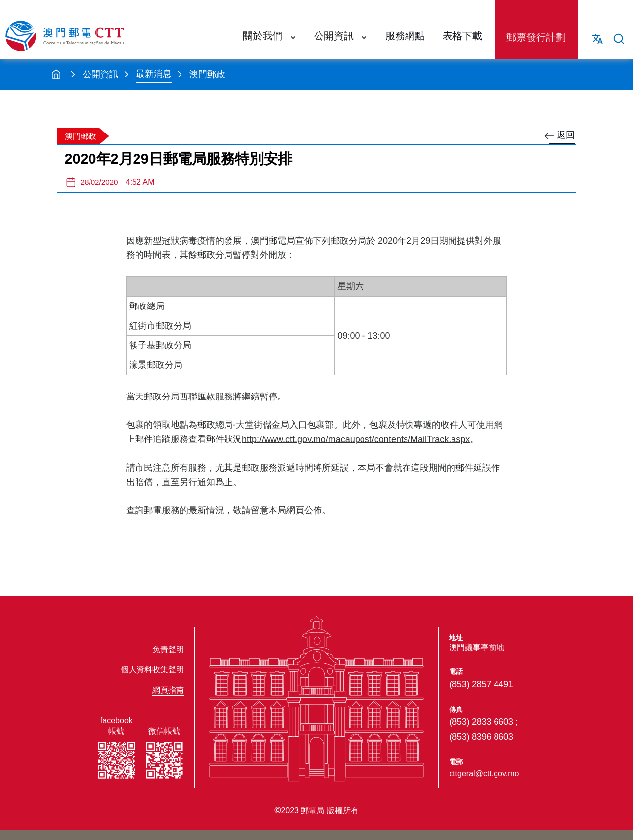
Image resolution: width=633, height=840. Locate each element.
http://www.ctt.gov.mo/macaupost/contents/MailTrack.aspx (356, 439)
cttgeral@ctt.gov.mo (484, 774)
